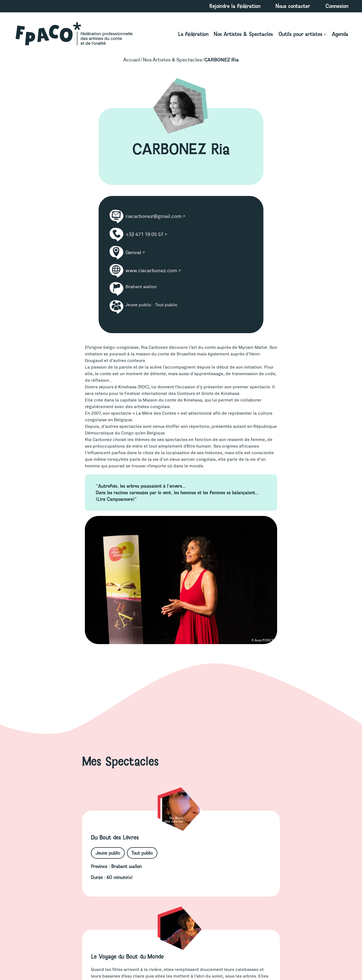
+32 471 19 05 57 (144, 234)
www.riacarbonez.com (151, 271)
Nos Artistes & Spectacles (172, 60)
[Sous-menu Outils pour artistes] (303, 34)
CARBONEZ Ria (222, 60)
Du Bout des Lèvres (115, 837)
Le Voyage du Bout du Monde (127, 957)
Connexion (337, 6)
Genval (133, 252)
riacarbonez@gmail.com (154, 216)
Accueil (132, 60)
